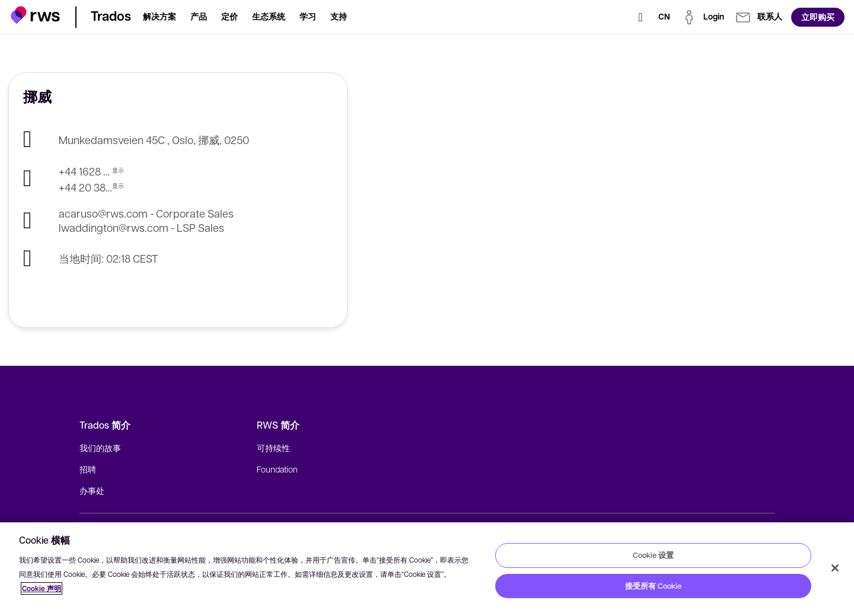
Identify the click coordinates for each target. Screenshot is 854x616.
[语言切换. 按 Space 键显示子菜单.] (664, 17)
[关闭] (835, 568)
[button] (35, 15)
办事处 (92, 490)
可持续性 (273, 448)
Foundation (277, 469)
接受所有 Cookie (653, 586)
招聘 (88, 469)
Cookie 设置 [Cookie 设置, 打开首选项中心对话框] (653, 555)
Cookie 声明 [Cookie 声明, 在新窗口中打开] (42, 588)
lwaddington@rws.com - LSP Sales (141, 227)
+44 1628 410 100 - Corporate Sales (85, 171)
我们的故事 (100, 448)
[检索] (640, 17)
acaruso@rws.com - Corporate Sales (146, 213)
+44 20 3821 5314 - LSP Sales (85, 187)
